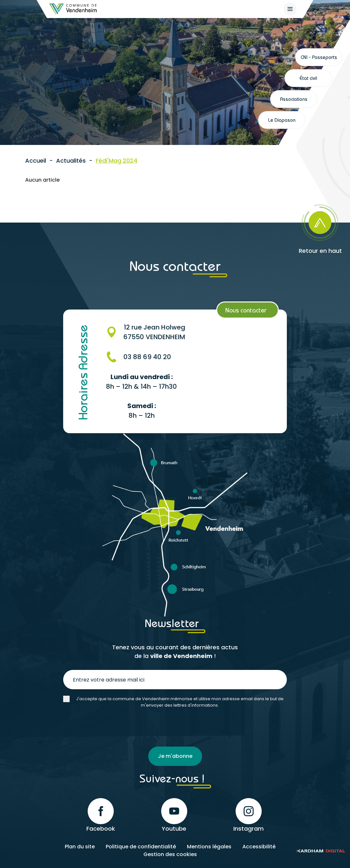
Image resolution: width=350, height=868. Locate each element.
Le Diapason (282, 120)
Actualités (71, 161)
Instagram (248, 815)
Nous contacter (246, 310)
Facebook (101, 815)
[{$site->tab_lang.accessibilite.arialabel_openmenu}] (290, 9)
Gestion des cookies (170, 854)
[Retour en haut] (309, 227)
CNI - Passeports (319, 57)
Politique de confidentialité (141, 847)
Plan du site (80, 847)
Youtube (174, 815)
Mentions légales (209, 847)
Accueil (36, 161)
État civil (308, 78)
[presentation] (112, 728)
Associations (294, 99)
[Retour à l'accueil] (73, 9)
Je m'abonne (175, 756)
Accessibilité (259, 847)
